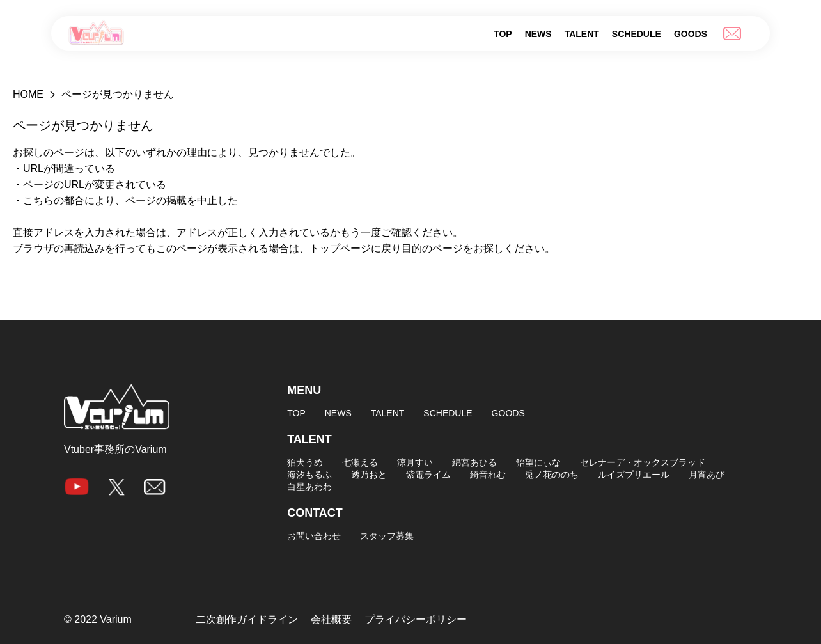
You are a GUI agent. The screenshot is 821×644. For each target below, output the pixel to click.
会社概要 (331, 620)
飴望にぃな (538, 462)
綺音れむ (488, 475)
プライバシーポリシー (416, 620)
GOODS (691, 34)
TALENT (582, 34)
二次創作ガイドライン (247, 620)
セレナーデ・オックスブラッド (643, 462)
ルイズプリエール (634, 475)
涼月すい (415, 462)
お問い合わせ (314, 536)
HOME (28, 94)
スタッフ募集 (387, 536)
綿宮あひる (474, 462)
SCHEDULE (637, 34)
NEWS (538, 34)
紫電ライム (428, 475)
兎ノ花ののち (552, 475)
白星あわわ (309, 487)
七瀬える (360, 462)
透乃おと (369, 475)
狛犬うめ (305, 462)
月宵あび (707, 475)
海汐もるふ (309, 475)
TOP (503, 34)
